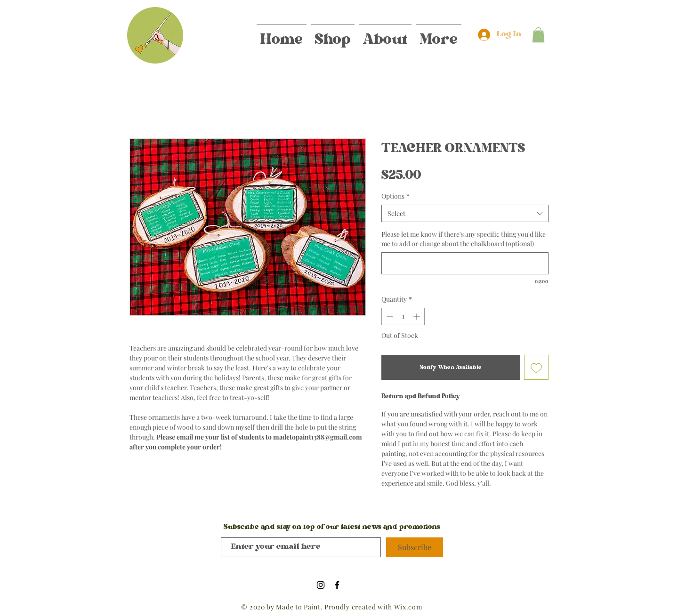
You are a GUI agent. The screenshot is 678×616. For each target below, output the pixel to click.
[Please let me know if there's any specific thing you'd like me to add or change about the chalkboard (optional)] (465, 263)
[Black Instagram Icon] (321, 585)
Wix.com (408, 607)
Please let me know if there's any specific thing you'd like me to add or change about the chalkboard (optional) (464, 239)
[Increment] (417, 316)
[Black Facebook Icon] (337, 585)
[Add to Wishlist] (537, 367)
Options (395, 196)
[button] (538, 35)
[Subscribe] (415, 547)
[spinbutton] (403, 316)
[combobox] (465, 214)
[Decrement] (389, 316)
